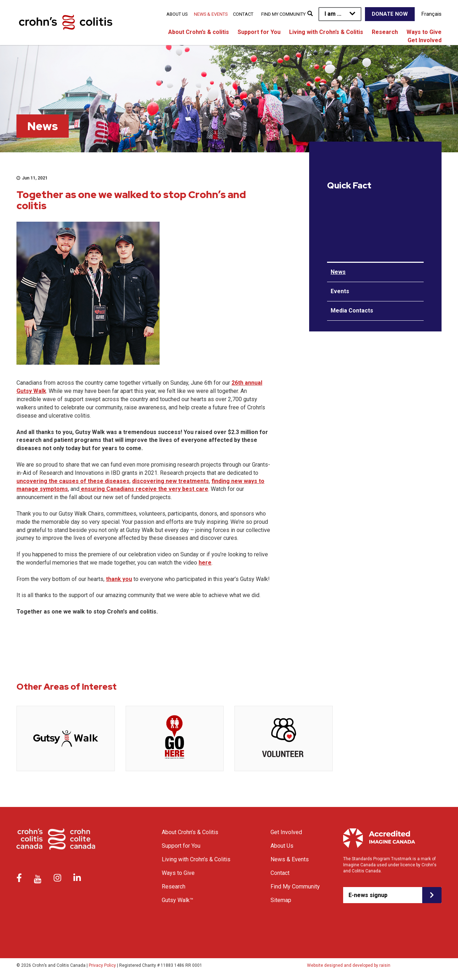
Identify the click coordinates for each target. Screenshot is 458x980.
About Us (177, 14)
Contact (243, 14)
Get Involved (425, 40)
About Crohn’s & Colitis (190, 832)
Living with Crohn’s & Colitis (326, 32)
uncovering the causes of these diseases (73, 481)
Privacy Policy (102, 965)
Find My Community (283, 14)
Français (432, 14)
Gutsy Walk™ (177, 900)
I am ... (333, 14)
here (205, 563)
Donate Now (390, 14)
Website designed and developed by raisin (349, 965)
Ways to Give (424, 32)
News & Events (211, 14)
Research (385, 32)
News (338, 272)
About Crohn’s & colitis (199, 32)
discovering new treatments (170, 481)
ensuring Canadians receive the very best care (144, 489)
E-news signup (368, 895)
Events (340, 291)
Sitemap (281, 900)
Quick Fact (349, 186)
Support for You (259, 32)
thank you (119, 579)
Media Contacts (352, 311)
